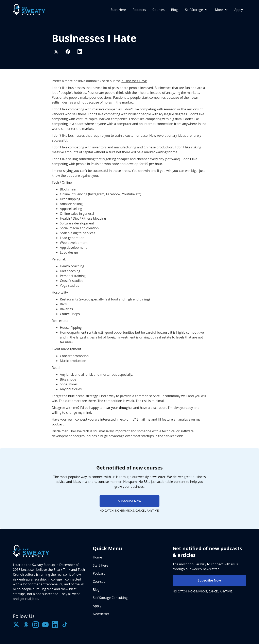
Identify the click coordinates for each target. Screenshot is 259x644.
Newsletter (101, 614)
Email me (144, 419)
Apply (239, 10)
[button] (196, 10)
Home (97, 557)
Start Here (118, 10)
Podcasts (139, 10)
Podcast (99, 573)
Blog (174, 10)
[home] (29, 10)
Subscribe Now (130, 501)
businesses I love (134, 81)
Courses (158, 10)
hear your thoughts (118, 408)
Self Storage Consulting (110, 598)
